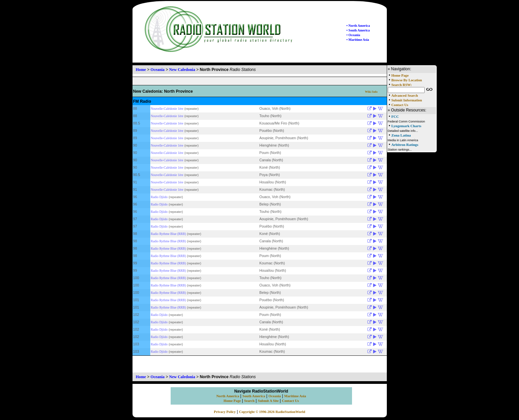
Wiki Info (371, 92)
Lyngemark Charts (406, 126)
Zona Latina (401, 135)
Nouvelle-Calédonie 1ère (167, 109)
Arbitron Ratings (405, 145)
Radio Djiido (159, 197)
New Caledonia (182, 70)
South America (254, 396)
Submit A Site (268, 401)
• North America (358, 26)
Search (249, 401)
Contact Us (400, 105)
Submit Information (406, 100)
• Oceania (353, 35)
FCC (395, 116)
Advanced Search (404, 96)
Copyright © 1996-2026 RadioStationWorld (272, 412)
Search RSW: (401, 85)
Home (141, 70)
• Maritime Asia (358, 40)
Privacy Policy (225, 412)
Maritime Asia (295, 396)
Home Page (400, 75)
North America (228, 396)
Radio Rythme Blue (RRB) (168, 234)
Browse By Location (407, 80)
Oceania (158, 70)
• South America (358, 30)
